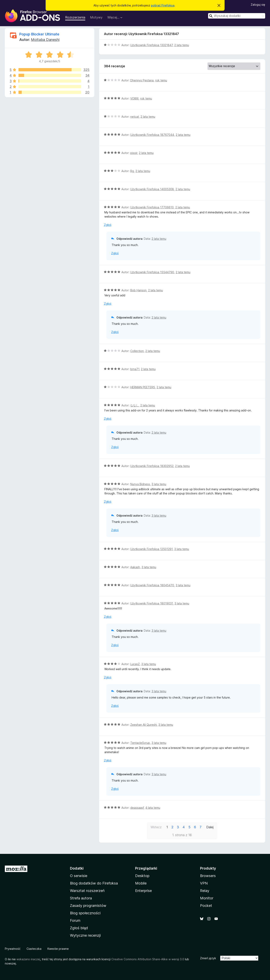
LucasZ (135, 664)
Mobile (141, 883)
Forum (75, 920)
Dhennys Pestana (142, 80)
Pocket (206, 906)
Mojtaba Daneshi (45, 40)
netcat (135, 117)
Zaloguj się (258, 5)
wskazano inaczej (28, 959)
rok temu (161, 80)
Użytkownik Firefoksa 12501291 (151, 549)
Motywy (96, 17)
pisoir (134, 153)
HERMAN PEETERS (143, 387)
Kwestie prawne (58, 949)
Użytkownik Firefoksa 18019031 (152, 603)
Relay (205, 891)
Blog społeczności (85, 913)
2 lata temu (182, 45)
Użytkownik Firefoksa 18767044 (152, 135)
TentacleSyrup (140, 743)
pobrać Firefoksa (163, 5)
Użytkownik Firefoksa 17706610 (152, 207)
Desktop (142, 876)
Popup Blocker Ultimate (39, 34)
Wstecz (156, 827)
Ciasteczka (34, 949)
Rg (132, 171)
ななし (134, 405)
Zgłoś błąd (79, 928)
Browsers (208, 876)
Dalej (210, 827)
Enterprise (143, 891)
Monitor (207, 898)
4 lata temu (153, 808)
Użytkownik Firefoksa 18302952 (152, 466)
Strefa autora (81, 898)
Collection (137, 351)
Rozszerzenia (75, 17)
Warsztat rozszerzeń (87, 891)
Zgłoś (108, 225)
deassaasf (137, 808)
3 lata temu (159, 484)
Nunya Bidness (140, 484)
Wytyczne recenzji (85, 935)
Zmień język (208, 958)
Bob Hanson (138, 290)
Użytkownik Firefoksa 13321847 (151, 45)
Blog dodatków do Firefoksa (94, 883)
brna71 (135, 369)
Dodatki (77, 868)
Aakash (135, 567)
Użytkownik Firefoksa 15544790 (152, 272)
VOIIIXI (134, 98)
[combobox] (237, 16)
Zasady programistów (88, 906)
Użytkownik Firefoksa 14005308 (152, 189)
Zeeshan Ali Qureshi (144, 725)
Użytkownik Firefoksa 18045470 (152, 585)
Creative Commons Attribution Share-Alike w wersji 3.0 (148, 959)
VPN (204, 883)
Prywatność (13, 949)
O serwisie (79, 876)
